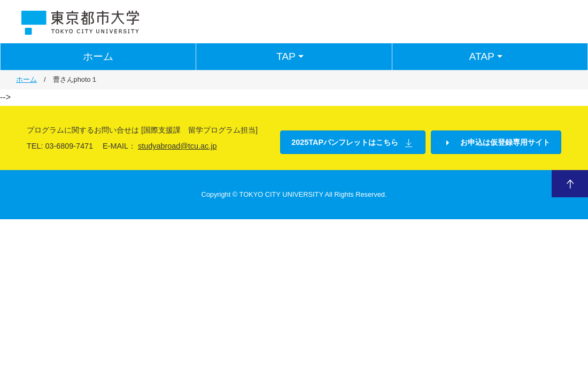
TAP (291, 57)
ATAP (487, 57)
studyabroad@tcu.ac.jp (177, 146)
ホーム (98, 56)
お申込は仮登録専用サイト (496, 143)
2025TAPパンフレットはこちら (353, 143)
